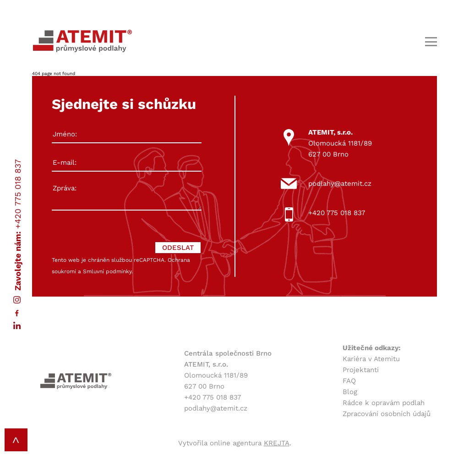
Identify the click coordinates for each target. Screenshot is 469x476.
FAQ (349, 381)
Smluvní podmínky (107, 271)
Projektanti (361, 370)
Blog (350, 392)
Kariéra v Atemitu (371, 359)
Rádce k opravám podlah (384, 403)
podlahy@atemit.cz (340, 184)
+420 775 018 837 (18, 194)
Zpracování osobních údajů (387, 414)
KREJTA (277, 443)
